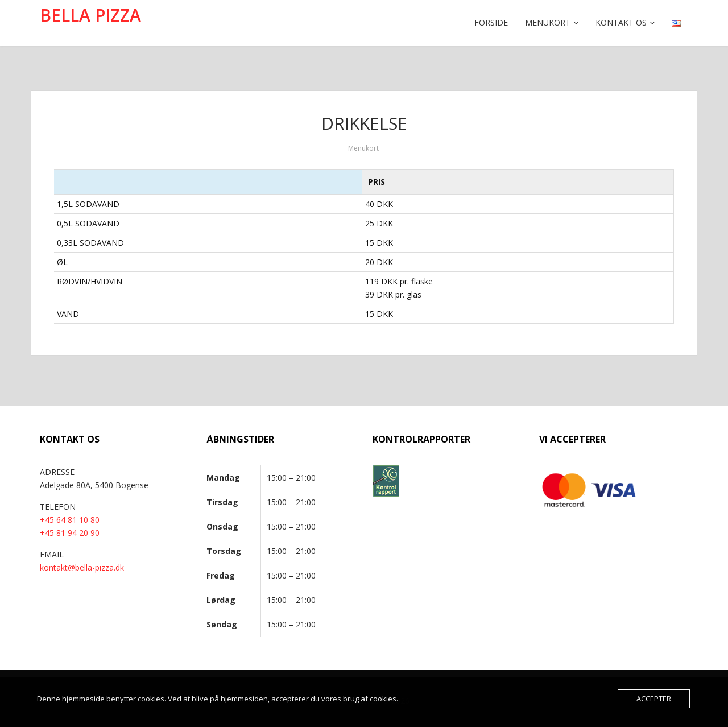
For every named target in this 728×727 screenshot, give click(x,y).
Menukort (548, 22)
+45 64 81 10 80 (70, 520)
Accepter (654, 699)
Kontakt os (621, 22)
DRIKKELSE (364, 123)
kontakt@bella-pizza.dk (82, 567)
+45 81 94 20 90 (70, 533)
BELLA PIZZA (90, 15)
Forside (491, 22)
